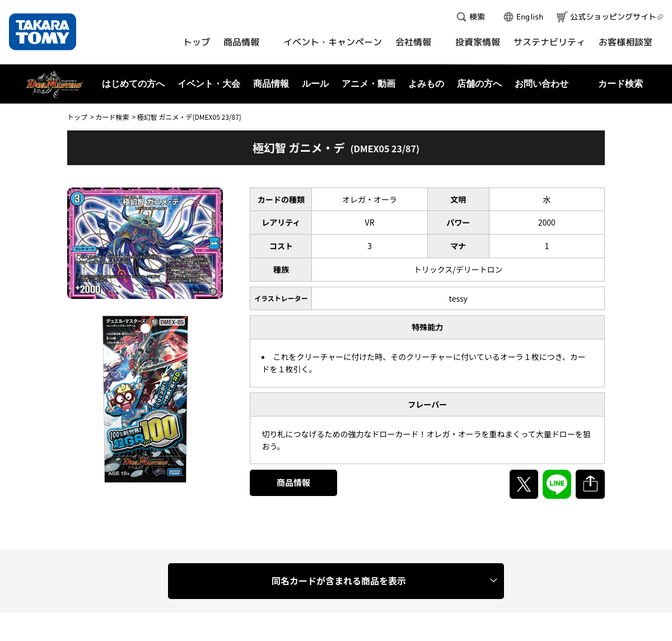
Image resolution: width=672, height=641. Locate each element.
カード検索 (112, 117)
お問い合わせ (542, 84)
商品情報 (293, 482)
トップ (77, 117)
